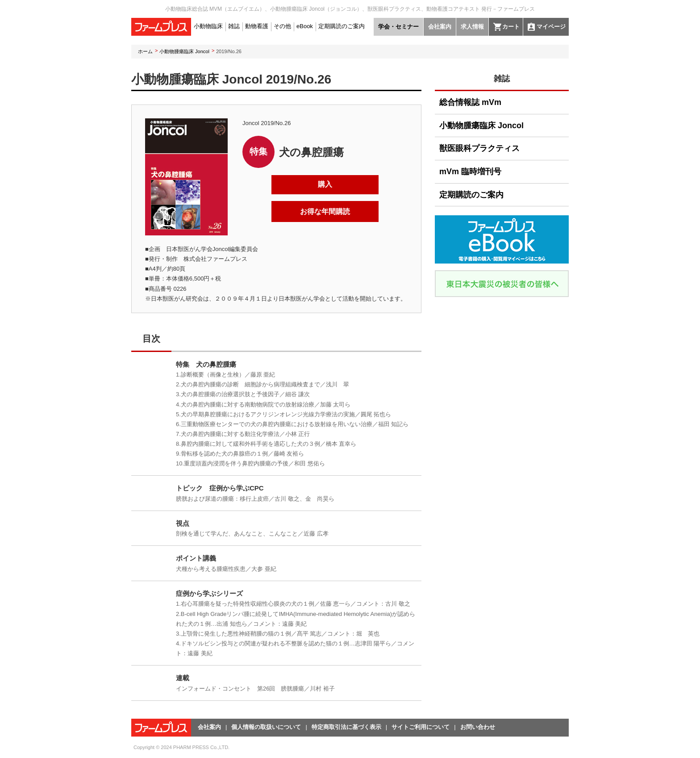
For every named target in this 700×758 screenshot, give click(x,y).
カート (511, 27)
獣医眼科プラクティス (479, 148)
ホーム (145, 51)
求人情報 (472, 27)
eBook (305, 26)
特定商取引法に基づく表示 (346, 727)
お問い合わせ (478, 727)
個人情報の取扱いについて (266, 727)
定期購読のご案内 (342, 26)
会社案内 (440, 27)
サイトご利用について (421, 727)
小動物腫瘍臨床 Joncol (184, 51)
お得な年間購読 (325, 211)
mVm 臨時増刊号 (470, 172)
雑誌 (234, 26)
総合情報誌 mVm (470, 102)
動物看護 (257, 26)
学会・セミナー (398, 27)
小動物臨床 (208, 26)
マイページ (551, 27)
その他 (282, 26)
